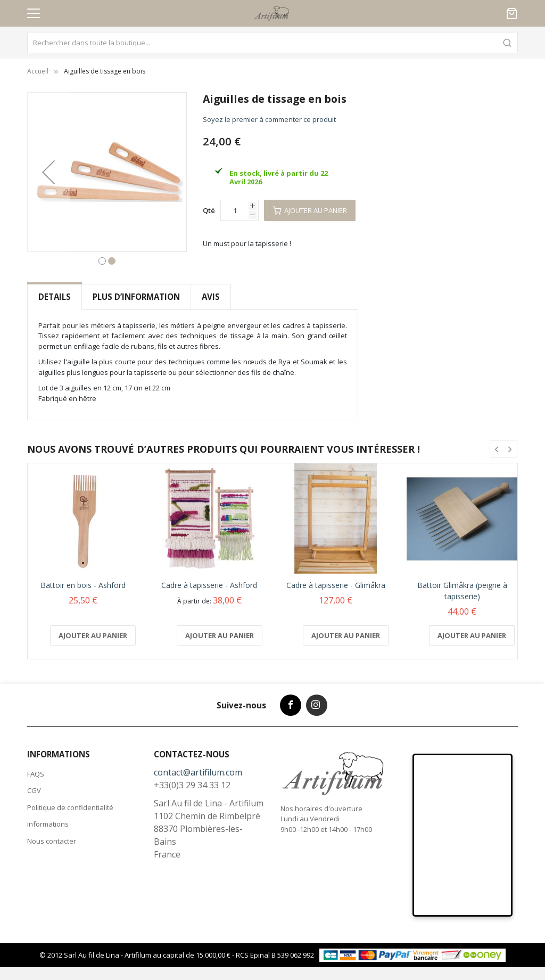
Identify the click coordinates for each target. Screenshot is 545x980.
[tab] (55, 297)
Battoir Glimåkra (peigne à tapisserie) (462, 590)
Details (55, 297)
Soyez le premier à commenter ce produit (269, 119)
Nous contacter (52, 841)
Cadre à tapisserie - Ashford (209, 585)
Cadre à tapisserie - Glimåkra (336, 585)
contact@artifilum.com (198, 772)
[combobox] (272, 43)
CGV (34, 790)
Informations (48, 824)
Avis (211, 297)
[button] (48, 172)
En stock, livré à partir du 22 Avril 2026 (279, 177)
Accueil (38, 71)
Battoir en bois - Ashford (83, 585)
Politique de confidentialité (70, 807)
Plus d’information (136, 297)
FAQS (36, 774)
